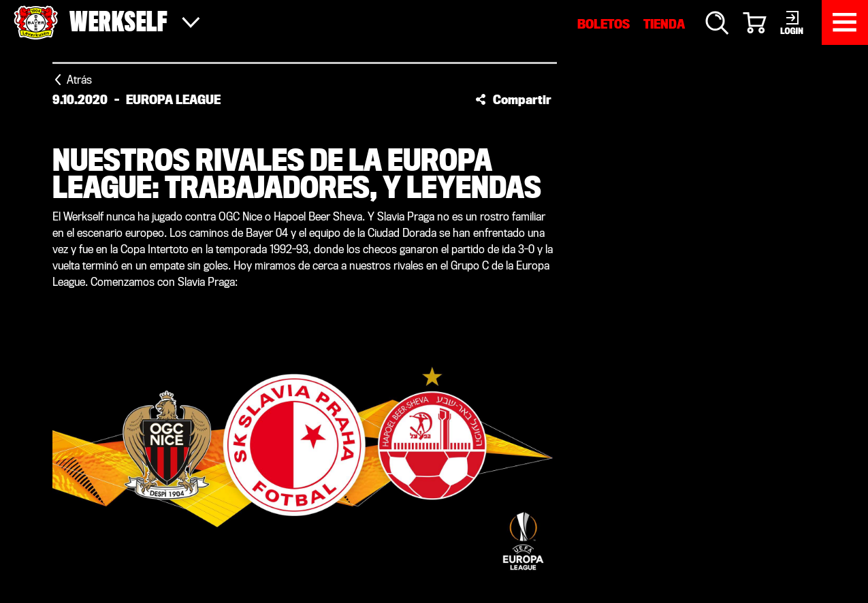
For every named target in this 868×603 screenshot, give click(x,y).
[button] (513, 99)
